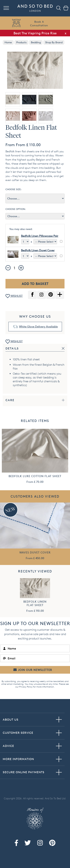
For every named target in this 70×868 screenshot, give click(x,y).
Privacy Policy (26, 687)
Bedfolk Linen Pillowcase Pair (40, 236)
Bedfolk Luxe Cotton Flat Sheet (35, 476)
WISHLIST (14, 296)
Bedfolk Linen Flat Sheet (35, 603)
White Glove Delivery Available (38, 327)
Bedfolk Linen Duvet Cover (38, 250)
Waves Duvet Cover (35, 552)
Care (10, 400)
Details (12, 348)
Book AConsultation (39, 23)
